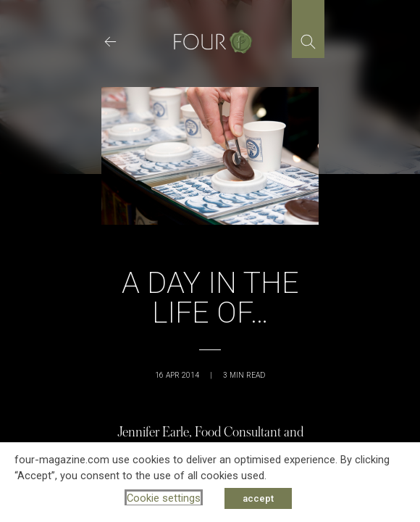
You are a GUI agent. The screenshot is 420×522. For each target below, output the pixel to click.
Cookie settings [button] (164, 498)
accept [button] (258, 498)
